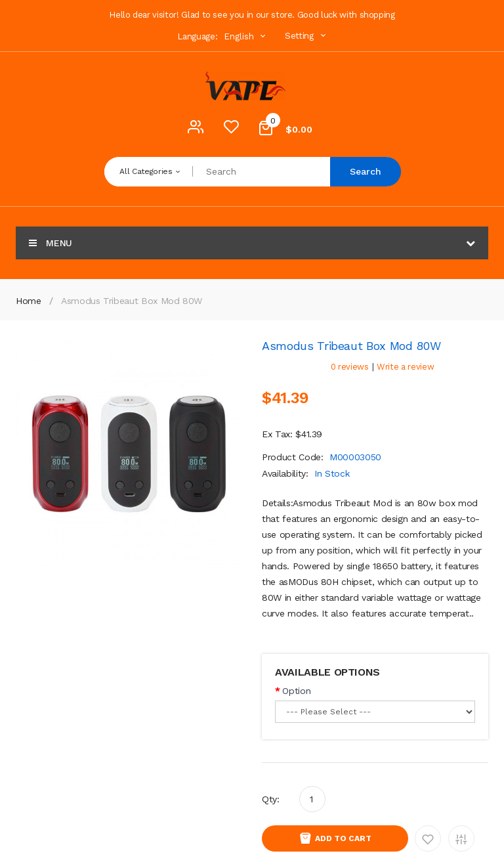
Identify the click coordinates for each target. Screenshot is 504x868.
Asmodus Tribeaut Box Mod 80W (132, 301)
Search (366, 171)
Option (296, 691)
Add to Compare (461, 838)
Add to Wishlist (428, 838)
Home (29, 301)
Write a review (405, 367)
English (246, 36)
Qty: (271, 799)
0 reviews (350, 367)
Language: (197, 36)
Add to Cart (343, 838)
